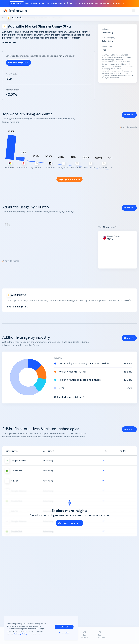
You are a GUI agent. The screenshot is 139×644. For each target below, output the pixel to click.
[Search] (69, 18)
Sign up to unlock (69, 177)
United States (114, 234)
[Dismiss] (135, 3)
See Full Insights (18, 304)
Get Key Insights (18, 63)
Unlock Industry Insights (69, 395)
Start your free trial (70, 520)
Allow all (64, 627)
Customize (64, 633)
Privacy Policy (21, 634)
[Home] (15, 11)
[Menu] (133, 11)
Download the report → (113, 3)
